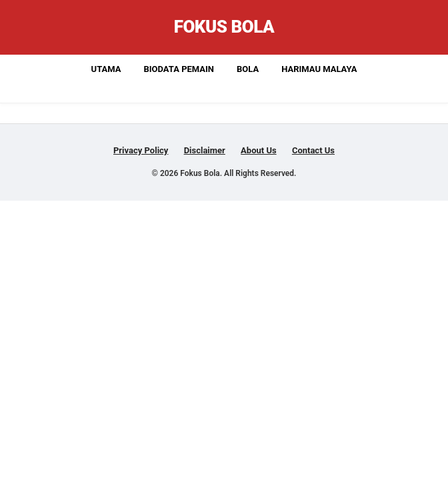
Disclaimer (205, 150)
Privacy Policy (141, 150)
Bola (248, 69)
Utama (106, 69)
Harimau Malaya (319, 69)
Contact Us (313, 150)
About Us (259, 150)
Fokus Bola (224, 27)
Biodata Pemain (179, 69)
